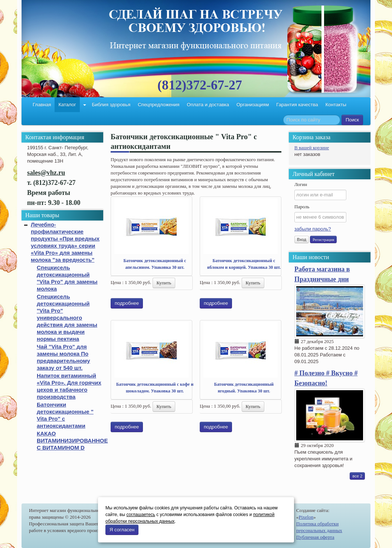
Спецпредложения (159, 105)
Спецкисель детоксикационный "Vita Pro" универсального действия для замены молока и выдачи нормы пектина (67, 318)
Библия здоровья (111, 105)
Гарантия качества (297, 105)
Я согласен (122, 530)
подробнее (127, 303)
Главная (42, 105)
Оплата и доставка (208, 105)
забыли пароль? (313, 229)
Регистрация (323, 239)
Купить (164, 283)
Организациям (253, 105)
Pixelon (306, 517)
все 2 (357, 476)
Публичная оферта (315, 537)
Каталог (67, 105)
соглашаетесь (141, 515)
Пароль (302, 207)
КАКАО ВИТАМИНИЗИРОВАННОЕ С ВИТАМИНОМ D (72, 441)
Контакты (336, 105)
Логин (301, 184)
